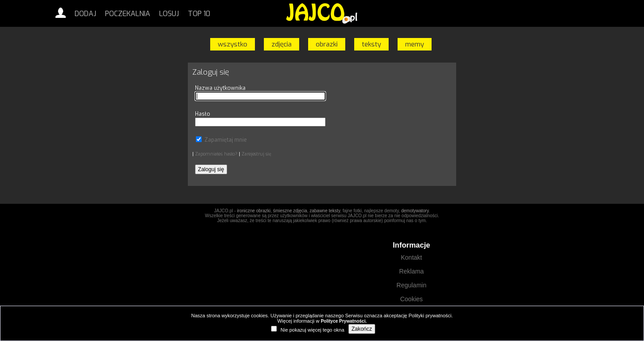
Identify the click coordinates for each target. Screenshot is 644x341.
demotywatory (415, 211)
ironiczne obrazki (254, 211)
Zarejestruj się (256, 154)
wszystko (233, 44)
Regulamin (412, 285)
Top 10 (199, 14)
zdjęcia (282, 44)
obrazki (327, 44)
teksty (371, 44)
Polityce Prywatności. (344, 321)
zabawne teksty (325, 211)
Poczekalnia (128, 14)
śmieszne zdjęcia (290, 211)
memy (415, 44)
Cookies (412, 299)
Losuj (169, 14)
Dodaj (85, 14)
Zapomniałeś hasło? (216, 154)
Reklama (411, 271)
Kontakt (411, 257)
